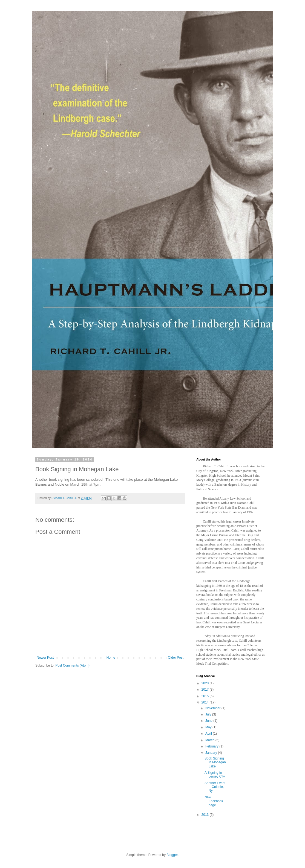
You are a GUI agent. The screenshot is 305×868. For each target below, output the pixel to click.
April (209, 734)
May (209, 727)
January (212, 753)
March (210, 740)
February (212, 746)
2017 (206, 690)
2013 (206, 815)
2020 (206, 683)
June (209, 721)
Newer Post (45, 658)
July (209, 714)
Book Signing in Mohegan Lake (215, 762)
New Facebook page (214, 801)
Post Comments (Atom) (72, 665)
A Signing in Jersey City (215, 775)
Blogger (172, 855)
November (213, 708)
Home (111, 658)
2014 (206, 702)
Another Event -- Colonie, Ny (215, 787)
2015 (206, 696)
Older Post (176, 658)
